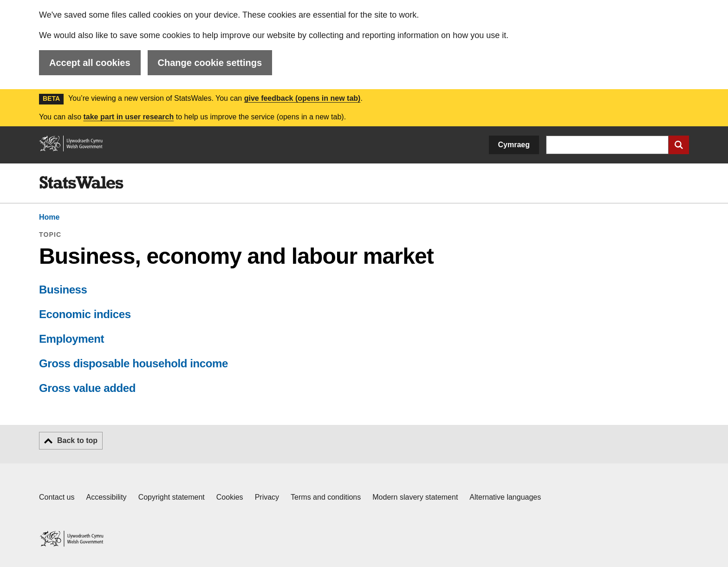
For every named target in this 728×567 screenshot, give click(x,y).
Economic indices (85, 314)
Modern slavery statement (415, 497)
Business (63, 290)
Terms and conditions (326, 497)
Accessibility (106, 497)
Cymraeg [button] (514, 145)
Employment (71, 339)
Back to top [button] (77, 440)
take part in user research (128, 117)
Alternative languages (505, 497)
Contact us (57, 497)
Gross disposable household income (133, 363)
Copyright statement (172, 497)
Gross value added (87, 388)
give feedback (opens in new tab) (302, 98)
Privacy (267, 497)
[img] (81, 182)
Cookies (230, 497)
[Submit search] (679, 145)
